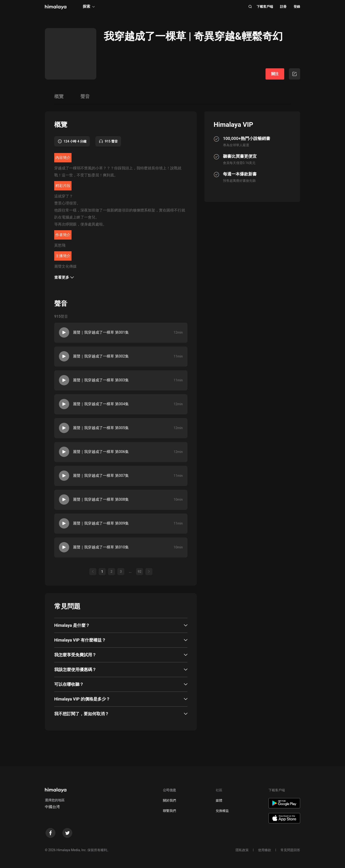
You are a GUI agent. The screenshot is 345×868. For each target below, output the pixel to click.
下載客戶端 (265, 7)
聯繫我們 (169, 811)
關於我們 (169, 800)
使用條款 (265, 850)
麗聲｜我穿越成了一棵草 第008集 (101, 499)
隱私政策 (242, 850)
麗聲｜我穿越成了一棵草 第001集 (101, 332)
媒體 (219, 800)
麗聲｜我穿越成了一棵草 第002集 (101, 356)
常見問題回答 (290, 850)
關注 (275, 74)
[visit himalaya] (56, 7)
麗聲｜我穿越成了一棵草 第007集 (101, 476)
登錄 (297, 7)
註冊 (283, 7)
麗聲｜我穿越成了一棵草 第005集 (101, 428)
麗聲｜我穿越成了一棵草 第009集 (101, 523)
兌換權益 (222, 811)
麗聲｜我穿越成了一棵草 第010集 (101, 547)
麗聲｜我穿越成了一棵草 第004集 (101, 404)
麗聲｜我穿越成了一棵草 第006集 (101, 452)
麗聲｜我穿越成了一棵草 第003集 (101, 380)
